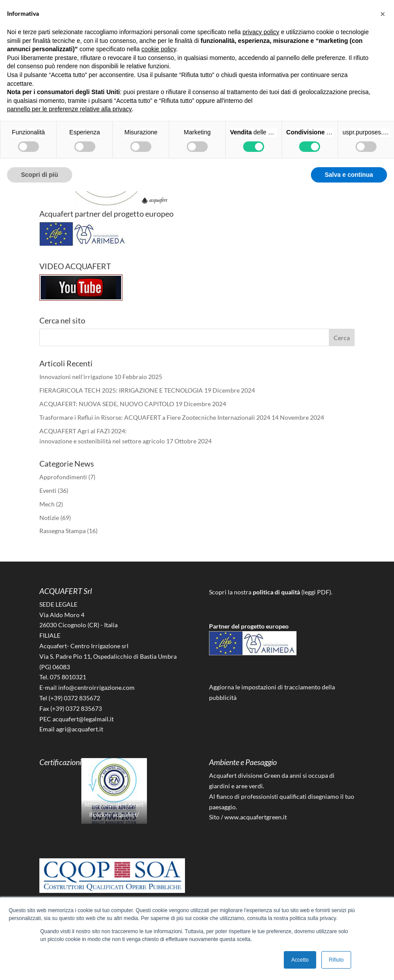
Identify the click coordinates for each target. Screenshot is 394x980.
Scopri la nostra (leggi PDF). (271, 592)
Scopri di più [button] (40, 175)
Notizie (49, 518)
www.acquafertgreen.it (256, 817)
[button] (383, 14)
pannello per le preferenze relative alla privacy (70, 109)
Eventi (48, 490)
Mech (47, 504)
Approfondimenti (63, 477)
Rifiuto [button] (336, 960)
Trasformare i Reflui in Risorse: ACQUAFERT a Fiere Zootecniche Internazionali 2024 (155, 417)
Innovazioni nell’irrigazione (76, 377)
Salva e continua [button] (349, 175)
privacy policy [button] (261, 32)
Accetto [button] (300, 960)
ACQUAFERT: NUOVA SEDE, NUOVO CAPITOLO (107, 404)
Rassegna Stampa (63, 531)
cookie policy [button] (159, 49)
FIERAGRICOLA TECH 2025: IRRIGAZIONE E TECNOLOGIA (121, 390)
